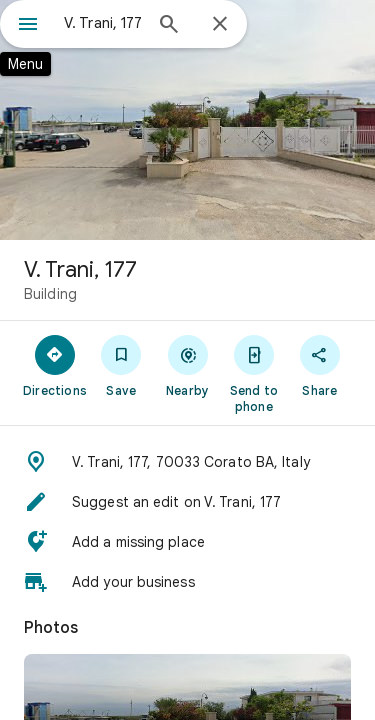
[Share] (320, 365)
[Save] (121, 365)
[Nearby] (187, 365)
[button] (187, 462)
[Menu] (28, 26)
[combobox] (102, 23)
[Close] (220, 25)
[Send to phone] (254, 373)
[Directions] (55, 365)
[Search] (169, 26)
